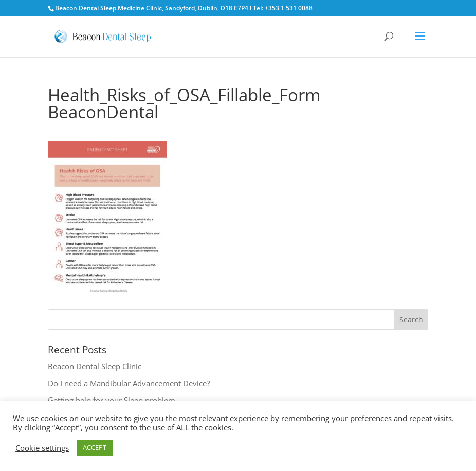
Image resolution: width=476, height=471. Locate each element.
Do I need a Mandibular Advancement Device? (129, 383)
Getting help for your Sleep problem (112, 400)
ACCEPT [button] (95, 447)
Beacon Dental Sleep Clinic (95, 366)
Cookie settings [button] (42, 448)
